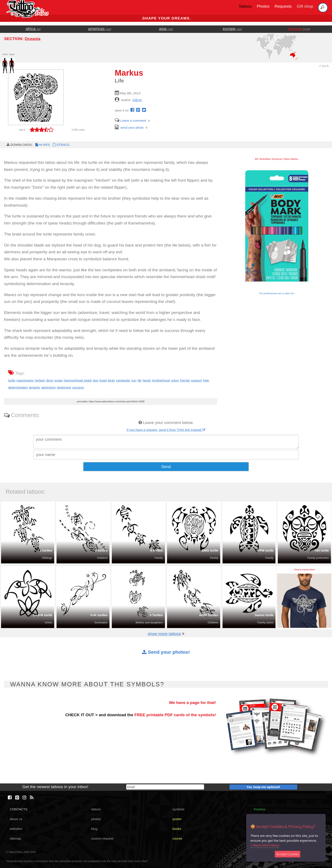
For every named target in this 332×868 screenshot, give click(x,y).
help (206, 380)
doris (50, 380)
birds (111, 380)
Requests (283, 6)
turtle (12, 380)
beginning (64, 387)
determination (18, 387)
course (177, 838)
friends (185, 380)
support (196, 380)
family (147, 380)
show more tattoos (164, 634)
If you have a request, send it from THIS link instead (166, 430)
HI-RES (42, 145)
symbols (178, 809)
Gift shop (305, 6)
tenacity (35, 387)
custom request (102, 838)
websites (16, 829)
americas (100, 29)
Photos (263, 6)
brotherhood (161, 380)
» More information (265, 845)
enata (58, 380)
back (324, 66)
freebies (260, 809)
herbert (40, 380)
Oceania (33, 39)
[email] (165, 787)
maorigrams (25, 380)
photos (96, 819)
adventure (48, 387)
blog (94, 829)
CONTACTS (19, 809)
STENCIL (61, 145)
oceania (299, 29)
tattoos (96, 809)
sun (134, 380)
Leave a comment (130, 121)
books (177, 829)
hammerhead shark (78, 380)
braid (103, 380)
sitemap (15, 838)
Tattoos (245, 6)
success (78, 387)
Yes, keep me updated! (263, 787)
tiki (140, 380)
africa (33, 29)
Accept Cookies (288, 854)
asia (166, 29)
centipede (123, 380)
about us (16, 819)
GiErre (137, 100)
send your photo (129, 127)
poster (177, 819)
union (175, 380)
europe (232, 29)
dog (95, 380)
